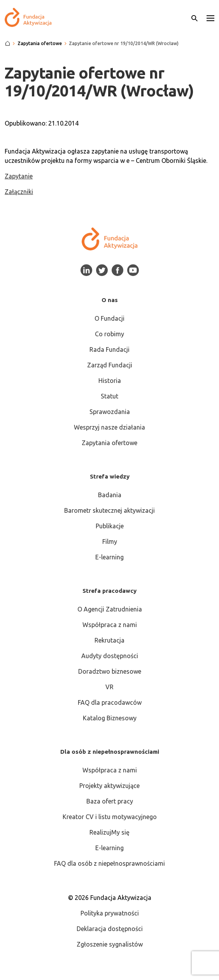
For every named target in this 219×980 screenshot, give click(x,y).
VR (109, 687)
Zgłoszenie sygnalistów (110, 944)
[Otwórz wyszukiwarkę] (194, 17)
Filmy (110, 542)
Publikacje (110, 526)
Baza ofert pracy (110, 801)
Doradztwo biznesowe (110, 671)
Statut (109, 396)
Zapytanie (19, 176)
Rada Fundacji (109, 349)
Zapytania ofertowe (109, 443)
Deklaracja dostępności (110, 929)
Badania (110, 495)
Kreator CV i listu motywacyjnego (110, 817)
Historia (110, 381)
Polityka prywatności (110, 913)
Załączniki (19, 192)
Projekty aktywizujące (109, 786)
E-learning (109, 557)
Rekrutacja (109, 640)
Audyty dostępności (110, 656)
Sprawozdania (110, 412)
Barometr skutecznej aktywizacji (109, 510)
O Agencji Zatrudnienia (110, 609)
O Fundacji (109, 318)
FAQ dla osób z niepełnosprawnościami (109, 863)
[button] (210, 17)
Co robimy (109, 334)
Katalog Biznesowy (110, 718)
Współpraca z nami (110, 625)
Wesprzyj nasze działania (109, 427)
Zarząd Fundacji (110, 365)
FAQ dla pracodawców (110, 702)
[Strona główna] (8, 44)
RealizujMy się (109, 832)
